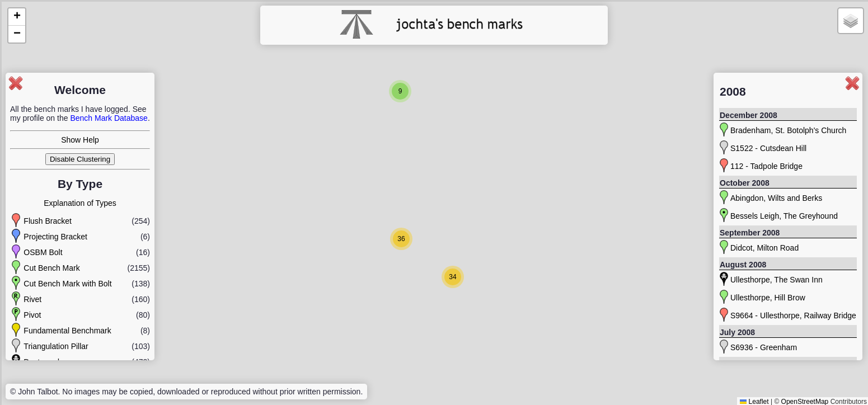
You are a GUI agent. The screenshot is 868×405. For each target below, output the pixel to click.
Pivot (32, 315)
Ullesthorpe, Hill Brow (768, 298)
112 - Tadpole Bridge (766, 166)
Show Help (80, 140)
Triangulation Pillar (56, 346)
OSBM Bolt (43, 252)
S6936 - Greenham (764, 347)
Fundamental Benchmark (67, 331)
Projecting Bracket (55, 237)
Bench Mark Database (109, 118)
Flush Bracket (48, 221)
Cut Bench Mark (51, 268)
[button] (400, 91)
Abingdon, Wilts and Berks (776, 198)
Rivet (32, 299)
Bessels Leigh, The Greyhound (784, 216)
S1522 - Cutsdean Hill (768, 148)
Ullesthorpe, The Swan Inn (776, 280)
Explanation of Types (80, 203)
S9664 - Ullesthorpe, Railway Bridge (793, 315)
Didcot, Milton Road (764, 248)
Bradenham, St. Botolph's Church (788, 130)
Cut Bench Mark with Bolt (67, 284)
